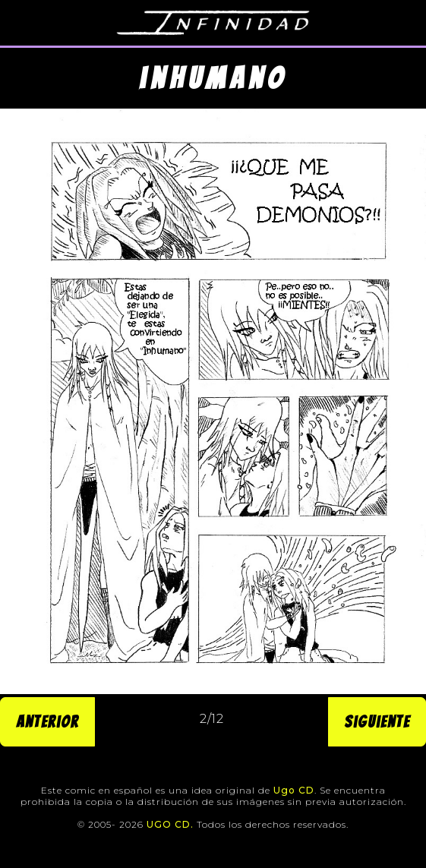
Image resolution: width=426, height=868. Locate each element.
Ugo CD (294, 790)
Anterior (47, 722)
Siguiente (377, 722)
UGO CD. (170, 824)
